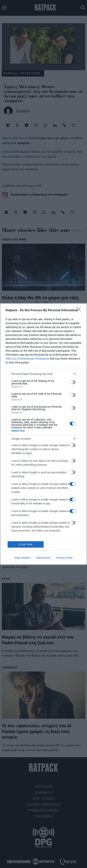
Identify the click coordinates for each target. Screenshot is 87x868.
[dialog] (43, 434)
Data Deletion (22, 558)
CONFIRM (26, 545)
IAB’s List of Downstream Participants (27, 359)
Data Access (43, 558)
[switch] (73, 382)
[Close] (80, 310)
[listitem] (43, 374)
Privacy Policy (64, 558)
